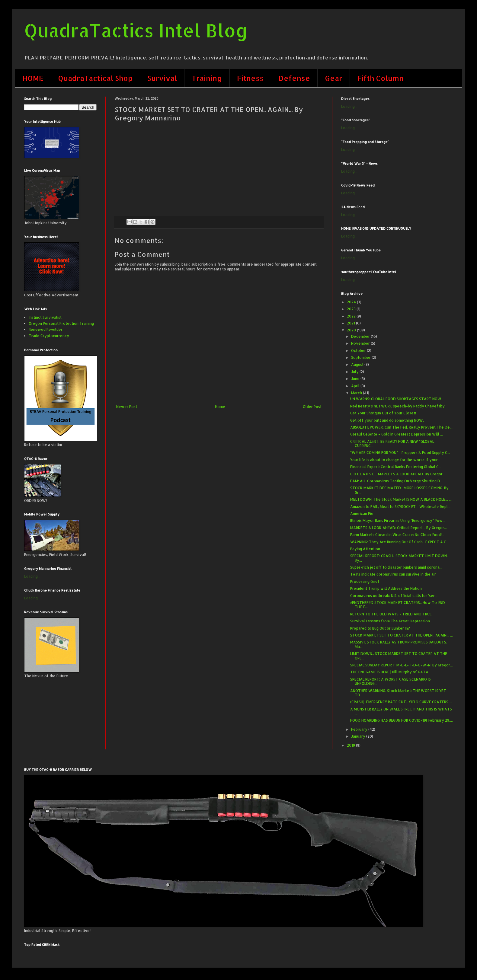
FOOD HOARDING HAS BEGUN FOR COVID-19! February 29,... (402, 720)
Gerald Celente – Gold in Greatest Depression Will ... (397, 434)
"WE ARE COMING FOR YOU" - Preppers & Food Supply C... (400, 453)
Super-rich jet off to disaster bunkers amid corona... (396, 567)
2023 (352, 309)
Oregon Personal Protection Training (61, 323)
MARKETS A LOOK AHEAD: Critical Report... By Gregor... (399, 528)
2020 (352, 330)
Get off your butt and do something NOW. (387, 420)
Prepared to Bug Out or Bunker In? (380, 628)
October (359, 351)
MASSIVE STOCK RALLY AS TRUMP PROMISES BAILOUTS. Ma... (399, 644)
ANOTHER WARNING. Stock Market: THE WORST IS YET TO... (398, 693)
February (360, 729)
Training (207, 78)
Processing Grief (365, 581)
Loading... (32, 576)
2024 (352, 302)
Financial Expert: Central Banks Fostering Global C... (396, 467)
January (359, 736)
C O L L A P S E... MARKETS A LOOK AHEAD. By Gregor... (398, 474)
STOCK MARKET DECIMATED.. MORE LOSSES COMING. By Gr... (399, 490)
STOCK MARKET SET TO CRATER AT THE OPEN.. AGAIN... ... (402, 635)
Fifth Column (380, 78)
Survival (162, 78)
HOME (33, 78)
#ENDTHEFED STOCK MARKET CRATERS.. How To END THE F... (398, 605)
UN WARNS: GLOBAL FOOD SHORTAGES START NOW (396, 399)
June (356, 379)
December (361, 336)
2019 (351, 745)
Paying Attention (365, 549)
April (356, 386)
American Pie (362, 514)
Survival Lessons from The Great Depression (390, 621)
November (361, 343)
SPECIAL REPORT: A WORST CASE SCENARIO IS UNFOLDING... (391, 681)
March (357, 393)
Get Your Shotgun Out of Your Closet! (383, 413)
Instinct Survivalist (45, 317)
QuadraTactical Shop (95, 78)
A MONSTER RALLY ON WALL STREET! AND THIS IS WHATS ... (401, 711)
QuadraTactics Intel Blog (136, 30)
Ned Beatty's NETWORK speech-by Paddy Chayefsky (397, 406)
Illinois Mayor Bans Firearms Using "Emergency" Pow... (398, 520)
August (358, 364)
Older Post (312, 407)
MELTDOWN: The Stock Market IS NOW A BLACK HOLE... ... (401, 499)
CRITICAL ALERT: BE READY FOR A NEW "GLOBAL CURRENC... (392, 444)
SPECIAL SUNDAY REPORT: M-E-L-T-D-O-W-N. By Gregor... (402, 665)
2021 (351, 323)
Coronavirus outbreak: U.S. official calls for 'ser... (394, 596)
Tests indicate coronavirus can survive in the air (393, 574)
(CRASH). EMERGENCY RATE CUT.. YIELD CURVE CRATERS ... (401, 702)
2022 (352, 316)
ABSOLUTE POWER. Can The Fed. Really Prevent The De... (401, 427)
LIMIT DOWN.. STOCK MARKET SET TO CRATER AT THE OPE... (399, 656)
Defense (294, 78)
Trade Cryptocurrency (49, 336)
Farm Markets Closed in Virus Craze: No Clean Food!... (397, 535)
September (361, 358)
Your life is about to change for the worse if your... (395, 460)
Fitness (250, 78)
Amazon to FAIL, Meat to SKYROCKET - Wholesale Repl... (400, 507)
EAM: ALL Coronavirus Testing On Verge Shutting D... (397, 481)
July (355, 372)
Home (220, 407)
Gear (334, 78)
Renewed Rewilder (46, 329)
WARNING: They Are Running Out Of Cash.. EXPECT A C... (400, 542)
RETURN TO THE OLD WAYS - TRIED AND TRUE (391, 614)
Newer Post (127, 407)
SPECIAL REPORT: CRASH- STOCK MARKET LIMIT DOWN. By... (399, 558)
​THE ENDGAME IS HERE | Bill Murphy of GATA (389, 672)
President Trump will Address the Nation (386, 588)
